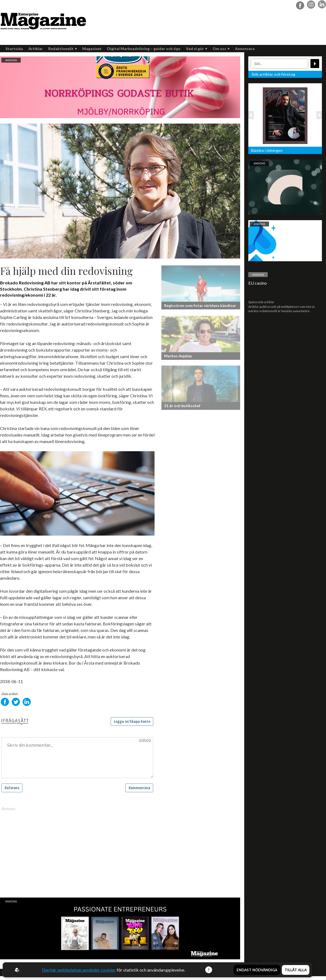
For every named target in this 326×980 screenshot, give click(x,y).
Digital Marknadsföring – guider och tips (144, 49)
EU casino (258, 283)
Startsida (14, 49)
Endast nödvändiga (257, 970)
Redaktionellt (63, 49)
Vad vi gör (197, 49)
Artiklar (36, 49)
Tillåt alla (296, 970)
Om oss (221, 49)
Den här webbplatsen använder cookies (79, 970)
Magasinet (92, 49)
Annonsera (245, 49)
